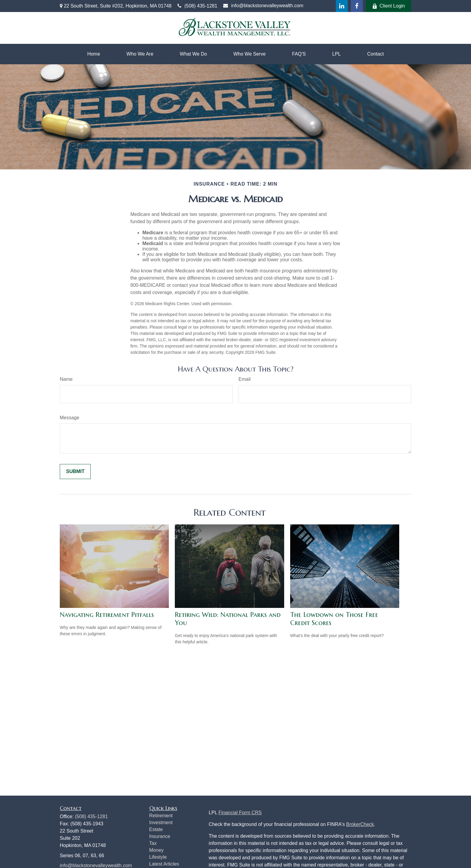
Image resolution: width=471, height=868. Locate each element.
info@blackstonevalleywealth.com (263, 6)
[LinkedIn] (342, 6)
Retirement (161, 816)
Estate (156, 829)
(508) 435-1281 (197, 6)
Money (156, 850)
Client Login (389, 6)
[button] (94, 54)
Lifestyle (158, 857)
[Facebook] (357, 6)
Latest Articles (164, 864)
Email (245, 379)
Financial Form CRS (240, 813)
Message (70, 418)
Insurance (160, 836)
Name (66, 379)
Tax (153, 843)
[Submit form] (75, 472)
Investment (161, 822)
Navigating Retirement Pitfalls (107, 615)
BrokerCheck (360, 824)
